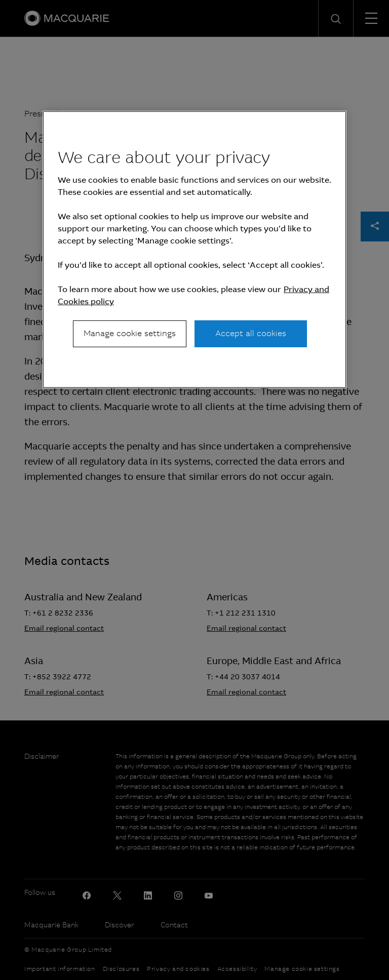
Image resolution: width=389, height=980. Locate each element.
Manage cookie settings (130, 333)
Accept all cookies (251, 333)
